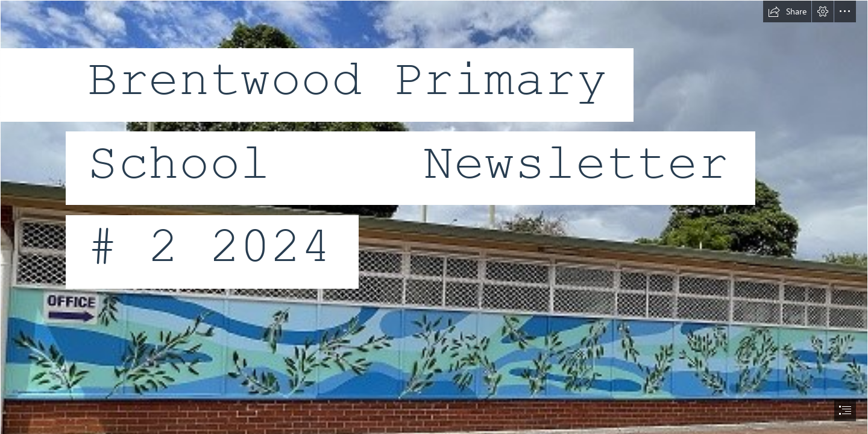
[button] (787, 11)
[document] (434, 217)
